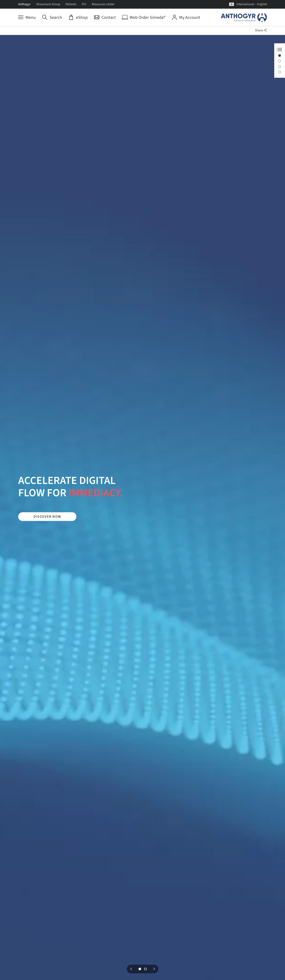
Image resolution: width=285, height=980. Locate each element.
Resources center (103, 4)
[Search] (52, 18)
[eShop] (78, 18)
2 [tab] (145, 969)
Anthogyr (24, 4)
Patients (71, 4)
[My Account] (186, 18)
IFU (84, 4)
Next (154, 969)
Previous (131, 969)
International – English (252, 4)
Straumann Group (48, 4)
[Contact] (105, 18)
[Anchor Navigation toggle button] (279, 49)
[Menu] (27, 18)
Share (261, 30)
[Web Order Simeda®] (144, 18)
